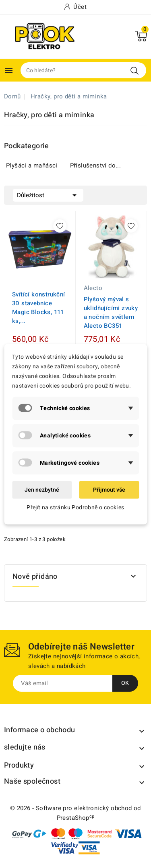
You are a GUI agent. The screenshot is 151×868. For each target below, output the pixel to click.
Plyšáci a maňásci (32, 165)
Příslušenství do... (96, 165)
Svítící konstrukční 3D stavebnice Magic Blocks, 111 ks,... (39, 308)
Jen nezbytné (42, 489)
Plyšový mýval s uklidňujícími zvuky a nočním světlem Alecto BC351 (111, 312)
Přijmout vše (109, 489)
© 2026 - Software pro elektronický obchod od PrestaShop (75, 813)
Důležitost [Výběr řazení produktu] (48, 194)
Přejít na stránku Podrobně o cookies (75, 507)
